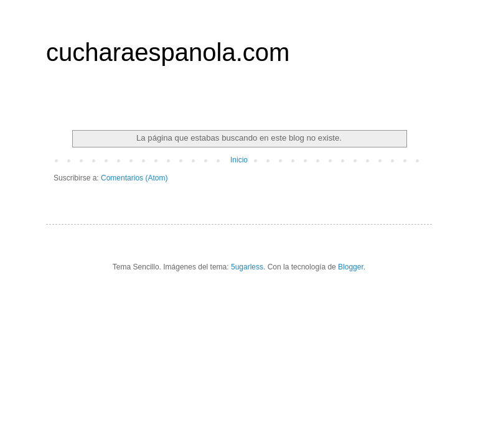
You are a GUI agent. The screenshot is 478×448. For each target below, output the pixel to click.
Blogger (351, 267)
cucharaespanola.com (168, 52)
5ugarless (247, 267)
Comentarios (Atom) (134, 178)
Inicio (239, 160)
